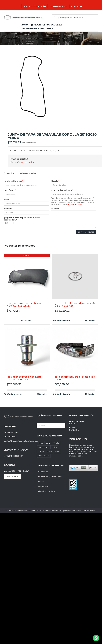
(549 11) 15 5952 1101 (13, 456)
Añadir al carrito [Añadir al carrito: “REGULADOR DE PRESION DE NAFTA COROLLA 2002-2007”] (14, 394)
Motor (41, 482)
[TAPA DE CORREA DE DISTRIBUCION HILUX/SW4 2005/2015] (27, 276)
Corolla (56, 443)
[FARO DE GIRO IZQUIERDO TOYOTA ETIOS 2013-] (75, 350)
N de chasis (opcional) (62, 190)
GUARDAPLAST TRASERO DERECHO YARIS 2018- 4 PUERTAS (75, 305)
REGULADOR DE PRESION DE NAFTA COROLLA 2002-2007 (24, 378)
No (12, 223)
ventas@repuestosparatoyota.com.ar (21, 441)
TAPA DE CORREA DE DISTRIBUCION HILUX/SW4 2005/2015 (24, 305)
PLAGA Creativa (89, 511)
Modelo (55, 181)
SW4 (57, 452)
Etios (55, 447)
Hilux (40, 443)
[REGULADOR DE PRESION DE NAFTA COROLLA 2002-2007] (27, 350)
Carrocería (43, 472)
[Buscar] (55, 17)
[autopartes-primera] (23, 16)
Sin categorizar (27, 162)
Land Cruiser (44, 456)
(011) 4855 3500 (11, 432)
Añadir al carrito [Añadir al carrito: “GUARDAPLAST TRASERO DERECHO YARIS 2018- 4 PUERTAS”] (63, 321)
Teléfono (9, 209)
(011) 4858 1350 (10, 437)
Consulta (55, 209)
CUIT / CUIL (10, 190)
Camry (41, 452)
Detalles (27, 321)
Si (6, 223)
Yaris (48, 443)
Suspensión (44, 487)
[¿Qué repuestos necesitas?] (75, 17)
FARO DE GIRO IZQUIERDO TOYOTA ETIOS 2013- (75, 378)
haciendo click (75, 205)
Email (7, 199)
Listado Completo (46, 491)
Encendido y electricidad (50, 477)
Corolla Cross (44, 447)
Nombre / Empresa (13, 181)
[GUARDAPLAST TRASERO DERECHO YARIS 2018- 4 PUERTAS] (75, 276)
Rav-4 (49, 452)
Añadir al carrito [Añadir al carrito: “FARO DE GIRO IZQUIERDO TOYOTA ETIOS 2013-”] (63, 394)
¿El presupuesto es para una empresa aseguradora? (22, 219)
